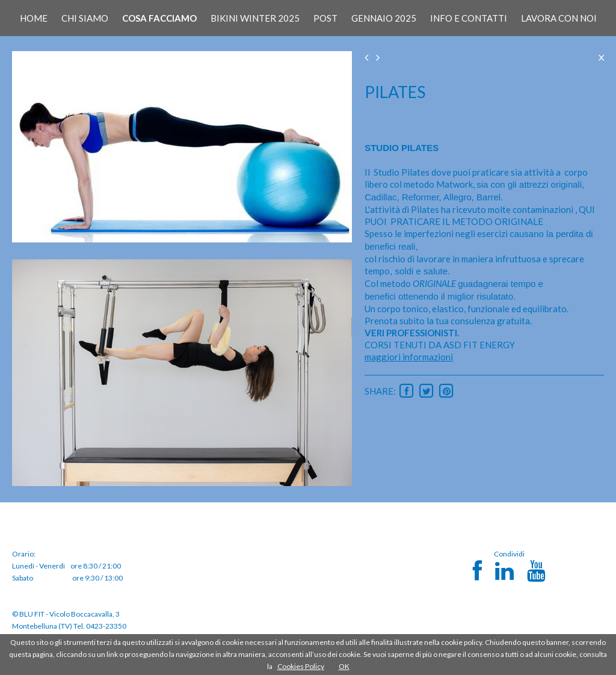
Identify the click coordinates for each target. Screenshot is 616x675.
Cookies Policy (301, 666)
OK (344, 666)
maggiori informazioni (409, 357)
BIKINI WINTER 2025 (255, 18)
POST (325, 18)
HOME (34, 18)
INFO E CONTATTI (469, 18)
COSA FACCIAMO (159, 18)
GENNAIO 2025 (384, 18)
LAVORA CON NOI (559, 18)
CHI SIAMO (85, 18)
